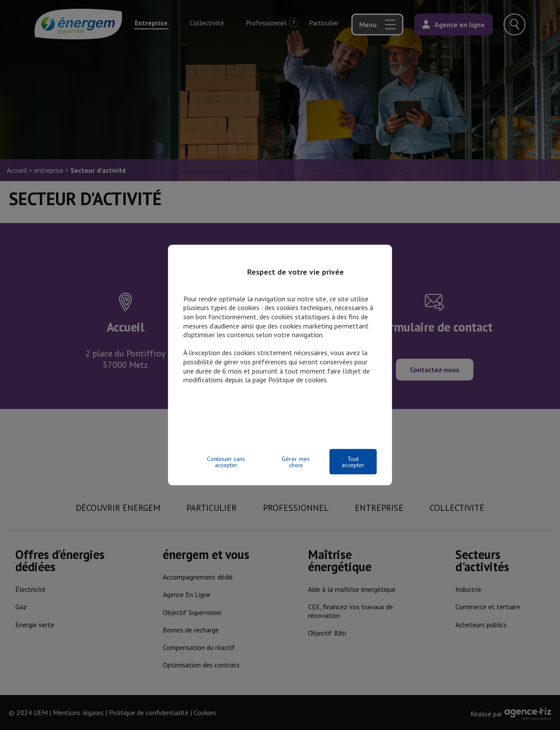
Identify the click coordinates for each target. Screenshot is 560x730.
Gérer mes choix (296, 462)
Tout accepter (353, 462)
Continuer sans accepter (226, 462)
